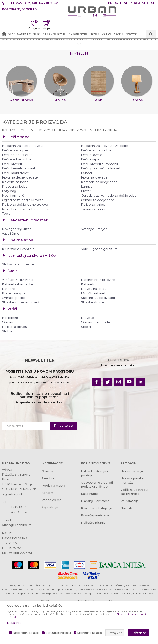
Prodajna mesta (53, 524)
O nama (47, 510)
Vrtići (12, 348)
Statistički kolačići (58, 633)
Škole (13, 310)
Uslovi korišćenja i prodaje (94, 512)
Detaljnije (14, 623)
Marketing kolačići (90, 633)
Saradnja (48, 517)
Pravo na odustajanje (97, 547)
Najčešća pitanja (93, 561)
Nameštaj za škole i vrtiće (32, 295)
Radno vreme (52, 539)
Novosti (126, 547)
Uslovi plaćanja (132, 510)
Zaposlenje (50, 546)
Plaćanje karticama (95, 540)
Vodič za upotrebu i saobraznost (135, 531)
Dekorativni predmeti (28, 259)
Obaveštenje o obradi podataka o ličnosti (97, 523)
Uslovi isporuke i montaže (133, 519)
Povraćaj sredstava (95, 554)
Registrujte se (142, 3)
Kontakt (48, 532)
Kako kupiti (89, 533)
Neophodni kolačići (26, 633)
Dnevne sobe (20, 279)
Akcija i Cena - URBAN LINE (21, 43)
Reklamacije (130, 540)
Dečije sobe (19, 176)
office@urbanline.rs (17, 564)
